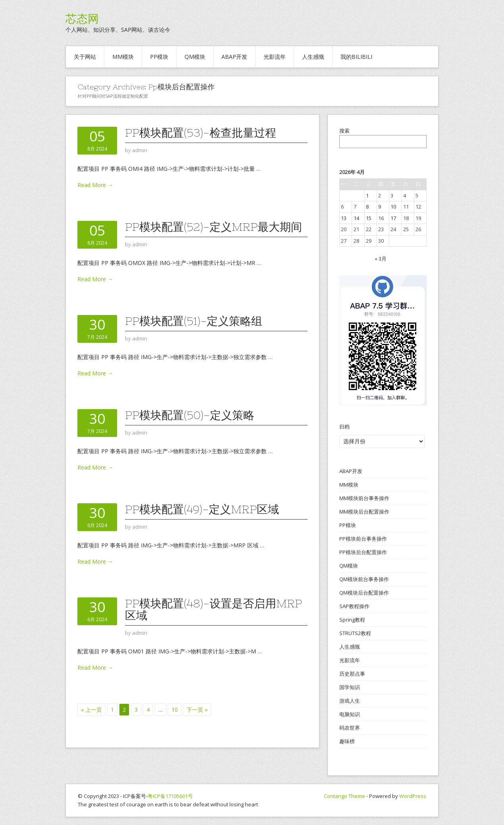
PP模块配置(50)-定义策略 (190, 415)
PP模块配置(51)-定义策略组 (194, 321)
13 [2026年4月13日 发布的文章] (344, 218)
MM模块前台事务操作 (364, 498)
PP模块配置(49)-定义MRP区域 (202, 509)
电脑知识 (350, 714)
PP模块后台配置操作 (363, 552)
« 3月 (381, 259)
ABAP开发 (234, 57)
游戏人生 (350, 701)
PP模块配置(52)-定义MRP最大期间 (214, 227)
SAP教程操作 (354, 606)
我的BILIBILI (356, 57)
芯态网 (82, 19)
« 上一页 (91, 710)
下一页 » (197, 710)
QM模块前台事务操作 (364, 579)
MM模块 (123, 57)
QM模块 (195, 57)
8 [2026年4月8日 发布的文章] (367, 207)
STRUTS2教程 (355, 633)
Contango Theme (344, 796)
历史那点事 (352, 674)
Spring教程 (352, 620)
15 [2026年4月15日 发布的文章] (369, 218)
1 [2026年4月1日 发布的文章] (367, 195)
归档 (344, 427)
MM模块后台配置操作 (364, 512)
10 (175, 710)
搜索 (344, 131)
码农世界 (350, 728)
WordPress (413, 796)
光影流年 (275, 57)
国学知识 (350, 687)
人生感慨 (313, 57)
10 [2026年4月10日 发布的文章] (393, 207)
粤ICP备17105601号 (170, 796)
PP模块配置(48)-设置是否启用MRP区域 (214, 609)
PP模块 (159, 57)
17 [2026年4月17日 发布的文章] (393, 218)
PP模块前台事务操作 (363, 539)
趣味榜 (347, 741)
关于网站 (85, 57)
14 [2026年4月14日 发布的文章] (356, 218)
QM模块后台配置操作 (364, 593)
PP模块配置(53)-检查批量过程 (201, 133)
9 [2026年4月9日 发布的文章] (380, 207)
